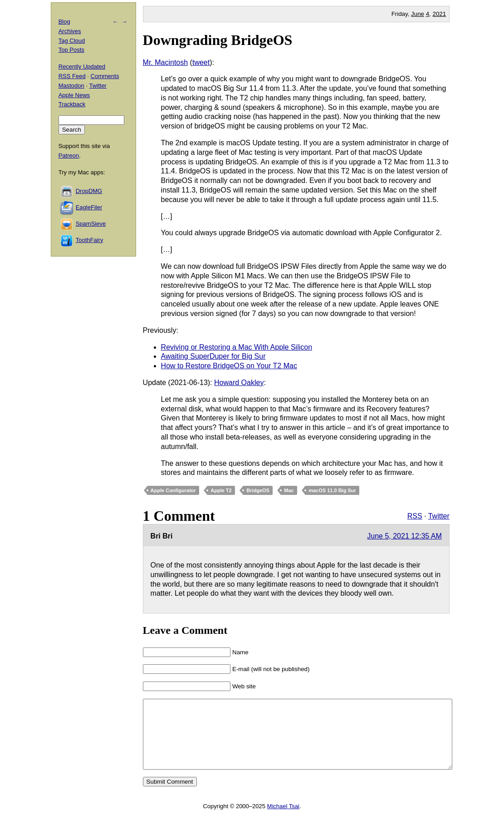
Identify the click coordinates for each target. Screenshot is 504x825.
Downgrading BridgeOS (218, 40)
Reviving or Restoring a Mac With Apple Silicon (237, 347)
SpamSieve (91, 224)
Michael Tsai (283, 820)
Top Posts (71, 50)
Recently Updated (82, 67)
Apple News (74, 95)
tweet (201, 62)
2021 (440, 14)
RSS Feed (72, 76)
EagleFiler (89, 207)
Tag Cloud (72, 41)
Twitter (439, 516)
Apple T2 (221, 490)
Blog (64, 22)
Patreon (69, 156)
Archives (70, 31)
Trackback (72, 104)
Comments (105, 76)
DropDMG (89, 191)
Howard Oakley (239, 383)
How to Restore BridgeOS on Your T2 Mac (229, 366)
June (418, 14)
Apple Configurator (173, 490)
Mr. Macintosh (166, 62)
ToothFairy (90, 240)
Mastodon (71, 86)
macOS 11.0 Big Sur (332, 490)
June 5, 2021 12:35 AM (404, 536)
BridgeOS (258, 490)
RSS (415, 516)
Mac (289, 490)
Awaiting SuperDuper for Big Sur (213, 356)
